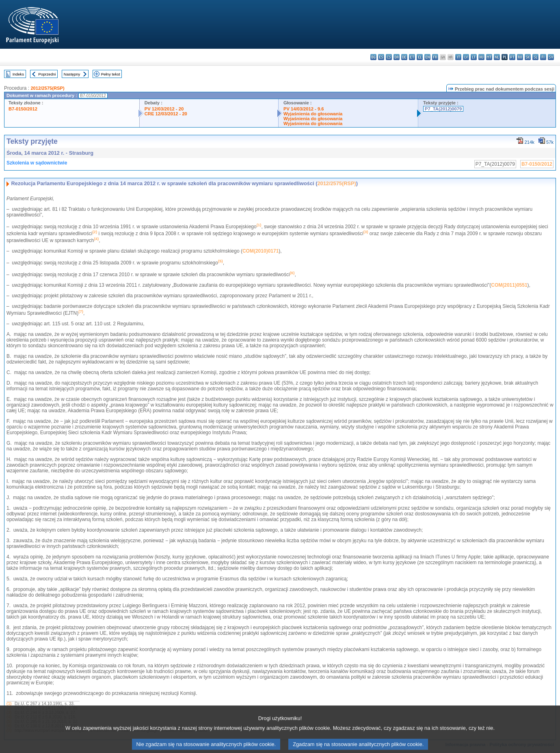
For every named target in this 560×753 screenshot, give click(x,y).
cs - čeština (389, 57)
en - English (427, 57)
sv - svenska (551, 57)
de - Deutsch (404, 57)
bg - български (373, 57)
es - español (381, 57)
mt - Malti (489, 57)
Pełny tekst (111, 74)
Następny (72, 74)
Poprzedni (47, 74)
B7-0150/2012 (23, 109)
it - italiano (458, 57)
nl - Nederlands (497, 57)
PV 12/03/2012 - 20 (164, 109)
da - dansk (397, 57)
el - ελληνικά (420, 57)
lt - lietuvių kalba (474, 57)
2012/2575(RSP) (47, 88)
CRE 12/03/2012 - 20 (166, 114)
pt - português (512, 57)
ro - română (520, 57)
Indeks (18, 74)
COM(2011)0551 (509, 285)
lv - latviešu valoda (466, 57)
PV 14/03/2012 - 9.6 (304, 109)
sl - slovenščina (535, 57)
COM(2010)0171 (261, 251)
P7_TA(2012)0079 (443, 109)
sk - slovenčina (528, 57)
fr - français (435, 57)
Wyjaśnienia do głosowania (313, 114)
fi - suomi (543, 57)
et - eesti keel (412, 57)
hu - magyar (481, 57)
